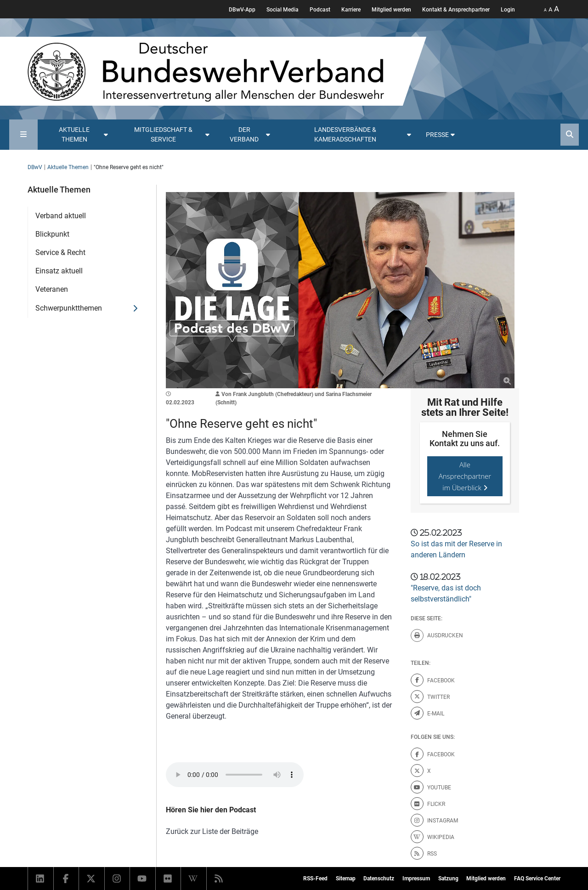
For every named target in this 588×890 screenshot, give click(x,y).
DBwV (35, 167)
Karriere (351, 10)
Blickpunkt (52, 234)
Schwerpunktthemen (69, 308)
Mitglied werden (391, 10)
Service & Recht (60, 252)
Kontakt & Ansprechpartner (456, 10)
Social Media (283, 10)
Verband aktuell (61, 216)
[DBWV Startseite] (227, 71)
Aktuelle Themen (68, 167)
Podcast (320, 10)
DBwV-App (242, 10)
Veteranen (52, 289)
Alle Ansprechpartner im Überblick (465, 476)
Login (508, 10)
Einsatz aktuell (59, 271)
